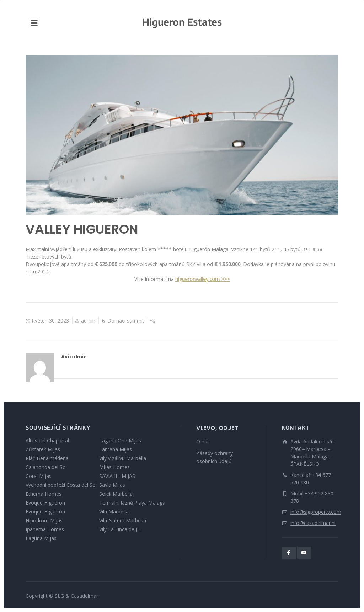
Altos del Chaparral (47, 440)
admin (88, 321)
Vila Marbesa (114, 512)
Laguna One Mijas (120, 440)
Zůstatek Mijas (43, 449)
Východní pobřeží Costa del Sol (61, 485)
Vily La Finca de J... (120, 529)
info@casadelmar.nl (313, 523)
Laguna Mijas (41, 538)
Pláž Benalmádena (47, 458)
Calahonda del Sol (46, 467)
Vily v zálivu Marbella (123, 458)
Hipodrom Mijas (44, 520)
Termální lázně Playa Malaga (132, 503)
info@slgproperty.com (316, 512)
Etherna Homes (44, 494)
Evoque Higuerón (45, 512)
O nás (203, 441)
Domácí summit (126, 321)
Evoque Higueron (45, 503)
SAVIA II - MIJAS (117, 476)
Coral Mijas (39, 476)
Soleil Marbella (116, 494)
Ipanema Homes (45, 529)
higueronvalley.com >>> (202, 279)
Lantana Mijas (116, 449)
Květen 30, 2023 (50, 321)
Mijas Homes (114, 467)
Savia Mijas (112, 485)
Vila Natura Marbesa (123, 520)
